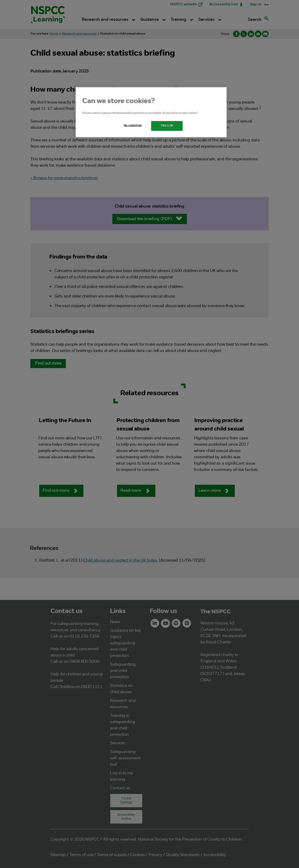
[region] (151, 112)
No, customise (133, 126)
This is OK (167, 126)
